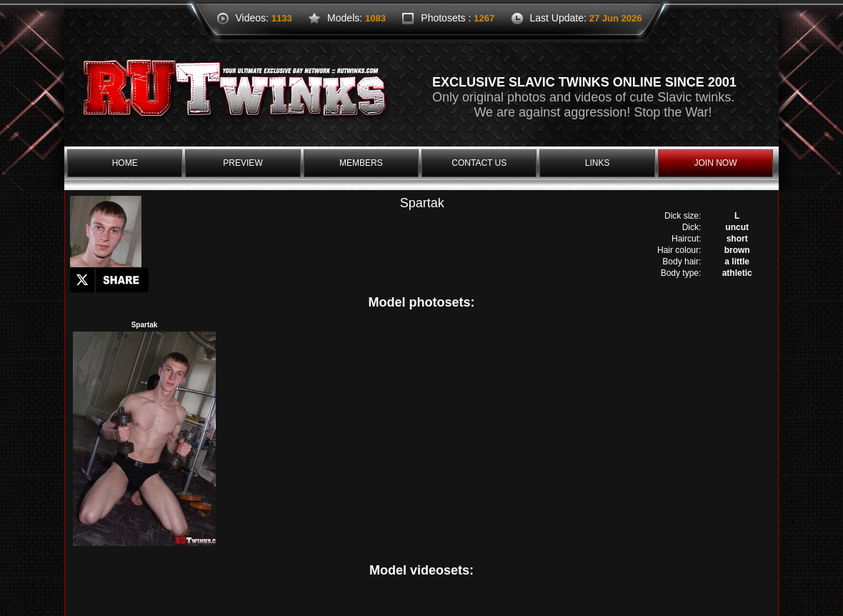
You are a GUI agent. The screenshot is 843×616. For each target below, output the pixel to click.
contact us (479, 163)
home (125, 163)
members (361, 163)
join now (715, 163)
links (598, 163)
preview (243, 163)
